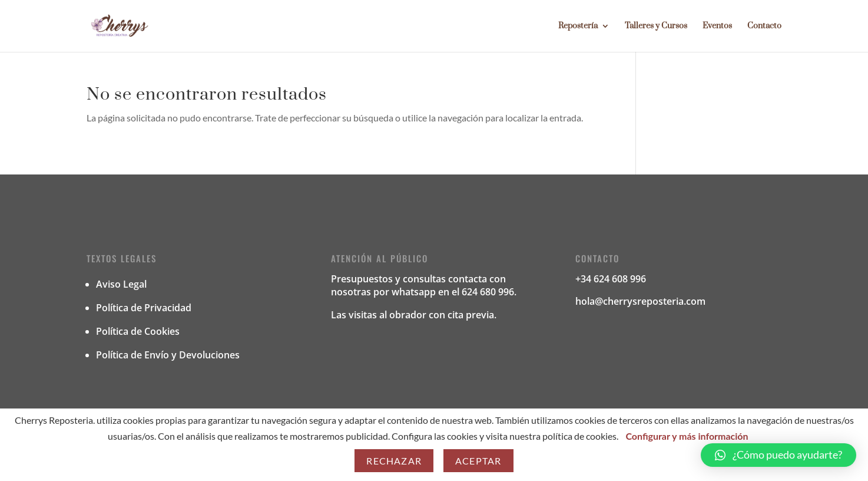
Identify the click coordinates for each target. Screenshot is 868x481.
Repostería (578, 27)
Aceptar (478, 461)
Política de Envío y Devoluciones (168, 355)
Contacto (764, 27)
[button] (778, 455)
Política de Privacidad (144, 308)
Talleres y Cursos (656, 27)
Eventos (717, 27)
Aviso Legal (121, 284)
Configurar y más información (687, 436)
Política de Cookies (138, 331)
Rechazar (394, 461)
